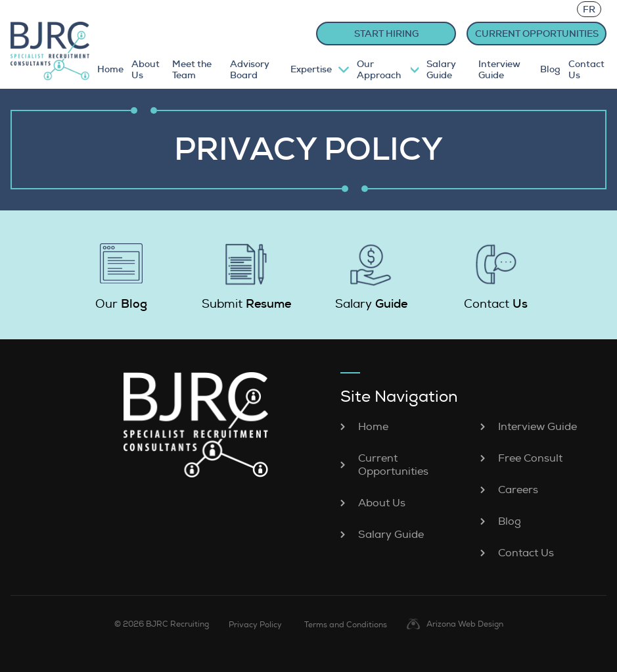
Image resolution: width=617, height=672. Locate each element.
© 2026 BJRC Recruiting (162, 624)
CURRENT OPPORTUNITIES (537, 34)
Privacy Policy (255, 625)
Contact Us (586, 70)
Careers (518, 490)
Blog (550, 69)
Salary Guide (441, 70)
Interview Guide (499, 70)
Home (110, 69)
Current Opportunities (393, 465)
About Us (146, 70)
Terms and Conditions (346, 625)
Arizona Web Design (465, 624)
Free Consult (530, 458)
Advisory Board (250, 70)
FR (589, 9)
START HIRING (386, 34)
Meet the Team (192, 70)
